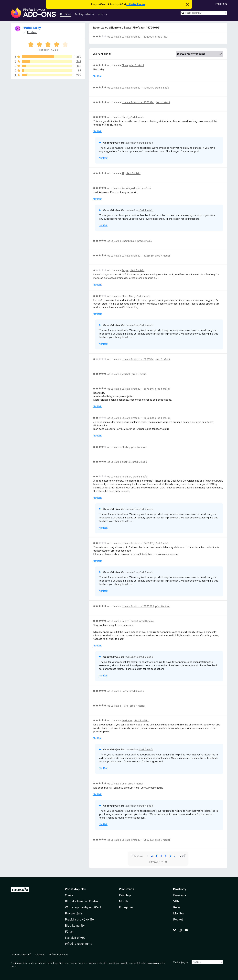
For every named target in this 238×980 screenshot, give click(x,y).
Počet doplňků (75, 889)
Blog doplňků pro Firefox (82, 901)
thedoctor (127, 720)
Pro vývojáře (74, 913)
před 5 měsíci (137, 270)
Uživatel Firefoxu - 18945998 (138, 606)
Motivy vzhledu (84, 14)
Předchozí (137, 856)
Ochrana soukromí (21, 955)
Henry (125, 691)
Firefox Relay (32, 28)
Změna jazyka (181, 962)
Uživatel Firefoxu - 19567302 (138, 840)
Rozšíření (66, 14)
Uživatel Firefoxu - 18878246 (138, 389)
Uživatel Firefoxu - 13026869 (138, 256)
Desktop (125, 895)
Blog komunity (75, 926)
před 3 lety (161, 37)
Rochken (126, 477)
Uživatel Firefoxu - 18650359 (138, 418)
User (124, 784)
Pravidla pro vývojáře (79, 919)
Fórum (69, 932)
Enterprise (126, 907)
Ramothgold (128, 188)
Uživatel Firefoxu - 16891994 (138, 359)
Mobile (124, 901)
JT (123, 173)
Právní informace (59, 955)
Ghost (125, 117)
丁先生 (125, 706)
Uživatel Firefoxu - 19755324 (138, 102)
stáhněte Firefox (136, 4)
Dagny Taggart (130, 621)
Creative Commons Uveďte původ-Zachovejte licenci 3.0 (109, 963)
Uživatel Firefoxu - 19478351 (137, 543)
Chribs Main (128, 296)
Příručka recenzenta (79, 944)
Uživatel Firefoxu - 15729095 (138, 37)
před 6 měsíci (162, 543)
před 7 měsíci (137, 706)
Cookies (40, 955)
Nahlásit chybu (75, 938)
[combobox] (204, 13)
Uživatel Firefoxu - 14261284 (137, 88)
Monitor (179, 913)
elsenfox (126, 462)
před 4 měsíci (162, 88)
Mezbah (126, 374)
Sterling (126, 447)
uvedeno (24, 963)
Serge (125, 270)
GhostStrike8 (129, 241)
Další (182, 856)
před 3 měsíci (136, 65)
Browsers (180, 895)
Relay (177, 907)
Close (125, 65)
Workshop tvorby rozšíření (83, 907)
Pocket (178, 919)
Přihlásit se (221, 4)
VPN (176, 901)
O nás (69, 895)
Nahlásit (97, 76)
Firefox (32, 32)
